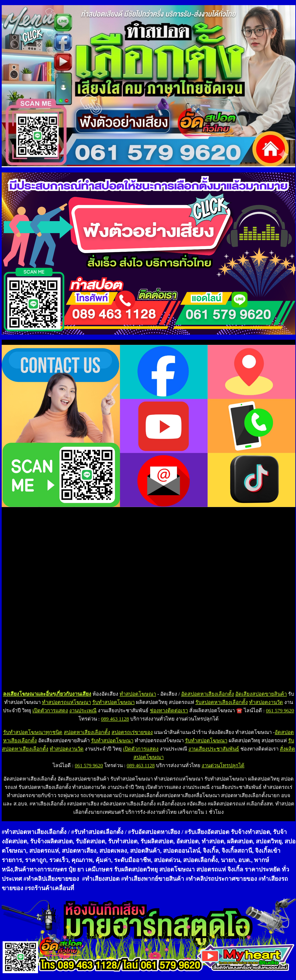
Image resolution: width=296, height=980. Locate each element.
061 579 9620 (280, 711)
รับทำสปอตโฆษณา (113, 702)
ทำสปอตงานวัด (266, 702)
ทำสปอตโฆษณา (138, 694)
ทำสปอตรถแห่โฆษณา (66, 702)
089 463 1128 (115, 719)
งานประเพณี (83, 711)
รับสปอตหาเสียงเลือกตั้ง (222, 702)
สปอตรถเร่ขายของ (132, 732)
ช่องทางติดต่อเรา (169, 711)
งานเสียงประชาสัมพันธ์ (214, 749)
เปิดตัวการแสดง (50, 711)
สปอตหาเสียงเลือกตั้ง (87, 732)
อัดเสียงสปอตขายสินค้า (261, 694)
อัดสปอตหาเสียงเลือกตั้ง (208, 694)
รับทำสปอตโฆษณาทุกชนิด (33, 732)
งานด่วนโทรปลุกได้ (223, 765)
